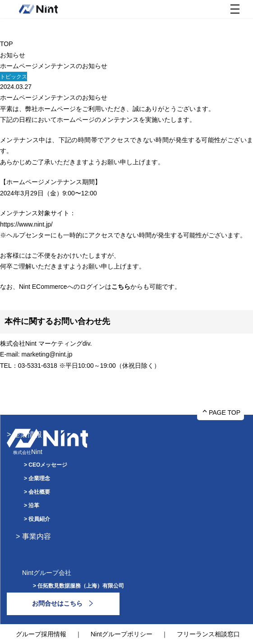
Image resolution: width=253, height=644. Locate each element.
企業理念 (39, 478)
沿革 (34, 505)
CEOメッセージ (48, 465)
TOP (7, 44)
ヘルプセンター (28, 235)
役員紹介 (39, 519)
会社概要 (39, 492)
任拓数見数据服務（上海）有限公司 (81, 586)
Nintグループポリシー (122, 634)
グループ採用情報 (41, 634)
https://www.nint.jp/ (26, 224)
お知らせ (13, 55)
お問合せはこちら (57, 603)
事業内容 (37, 536)
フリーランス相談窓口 (208, 634)
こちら (121, 287)
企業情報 (28, 434)
